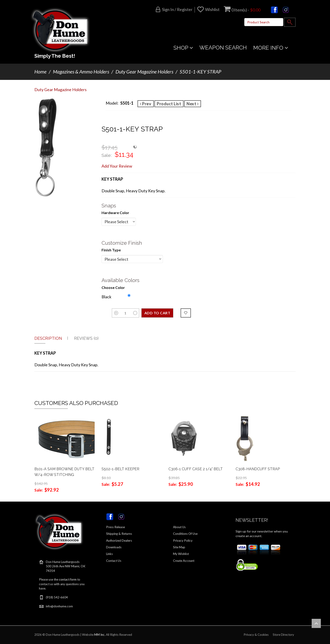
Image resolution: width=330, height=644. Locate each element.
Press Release (115, 527)
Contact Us (114, 561)
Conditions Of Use (185, 534)
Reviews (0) (86, 338)
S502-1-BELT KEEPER (120, 469)
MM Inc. (100, 635)
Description (48, 338)
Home (40, 72)
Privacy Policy (183, 541)
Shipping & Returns (119, 534)
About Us (179, 527)
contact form (68, 579)
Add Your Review (117, 166)
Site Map (179, 547)
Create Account (184, 561)
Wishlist (212, 9)
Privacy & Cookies (256, 635)
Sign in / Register (177, 9)
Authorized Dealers (119, 541)
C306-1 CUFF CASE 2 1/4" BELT (196, 469)
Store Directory (283, 635)
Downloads (114, 547)
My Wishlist (181, 554)
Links (109, 554)
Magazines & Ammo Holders (81, 72)
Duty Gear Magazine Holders (144, 72)
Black (106, 297)
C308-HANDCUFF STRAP (258, 469)
